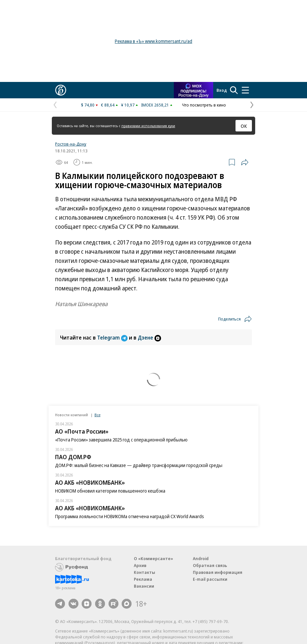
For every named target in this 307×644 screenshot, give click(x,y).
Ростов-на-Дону (71, 144)
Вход (222, 90)
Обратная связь (210, 565)
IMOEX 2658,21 (155, 105)
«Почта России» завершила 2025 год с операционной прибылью (121, 440)
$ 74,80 (88, 105)
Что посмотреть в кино (204, 105)
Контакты (144, 572)
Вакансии (144, 586)
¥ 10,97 (128, 105)
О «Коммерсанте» (153, 558)
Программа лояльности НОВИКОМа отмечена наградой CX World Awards (130, 516)
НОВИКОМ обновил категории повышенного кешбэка (110, 491)
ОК (244, 126)
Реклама (143, 579)
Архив (140, 565)
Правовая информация (218, 572)
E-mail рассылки (210, 579)
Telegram (113, 338)
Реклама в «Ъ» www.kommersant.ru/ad (153, 41)
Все (97, 415)
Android (201, 558)
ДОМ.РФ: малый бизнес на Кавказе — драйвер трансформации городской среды (139, 465)
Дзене (149, 338)
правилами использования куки (148, 126)
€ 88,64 (108, 105)
